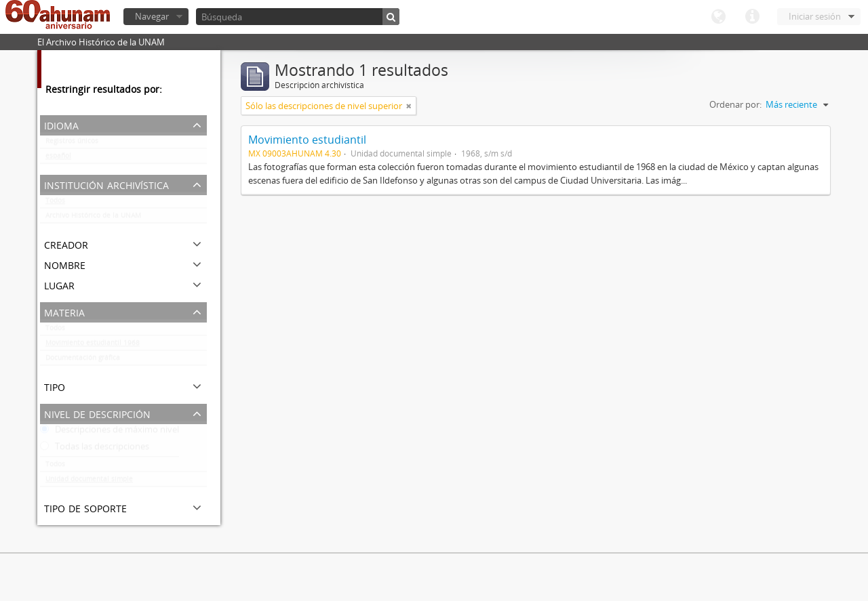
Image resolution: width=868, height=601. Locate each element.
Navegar (152, 16)
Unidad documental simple (89, 482)
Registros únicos (72, 144)
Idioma (718, 17)
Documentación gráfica (83, 360)
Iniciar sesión (815, 16)
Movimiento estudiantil (307, 140)
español (58, 159)
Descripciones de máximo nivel (110, 432)
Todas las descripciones (95, 449)
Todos (55, 203)
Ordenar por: (735, 104)
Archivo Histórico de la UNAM (93, 218)
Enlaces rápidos (752, 17)
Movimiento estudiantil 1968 (93, 346)
